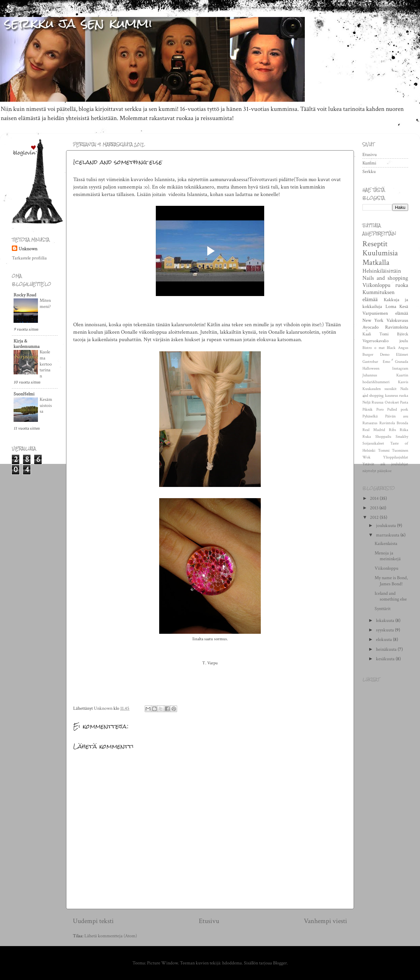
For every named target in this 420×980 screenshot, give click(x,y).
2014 (375, 498)
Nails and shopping (385, 278)
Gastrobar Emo (376, 362)
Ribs (392, 430)
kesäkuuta (386, 659)
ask (383, 464)
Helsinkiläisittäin (382, 271)
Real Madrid (374, 430)
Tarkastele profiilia (29, 258)
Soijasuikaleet (373, 443)
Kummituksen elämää (379, 296)
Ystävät (368, 464)
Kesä (404, 306)
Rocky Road (25, 295)
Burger (368, 355)
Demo (385, 355)
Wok (366, 457)
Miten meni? (45, 303)
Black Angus (397, 348)
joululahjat (400, 464)
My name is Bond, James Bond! (391, 581)
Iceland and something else (391, 596)
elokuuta (384, 639)
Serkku (369, 171)
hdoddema (232, 963)
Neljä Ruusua (373, 402)
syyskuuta (385, 630)
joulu (404, 341)
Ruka (367, 437)
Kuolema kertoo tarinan (46, 364)
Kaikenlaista (386, 543)
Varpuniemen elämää (385, 313)
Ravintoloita (397, 327)
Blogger (280, 963)
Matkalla (376, 262)
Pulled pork (398, 409)
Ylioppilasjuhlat (396, 457)
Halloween (371, 368)
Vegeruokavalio (375, 341)
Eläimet (402, 355)
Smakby (402, 437)
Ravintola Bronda (394, 423)
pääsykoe (384, 471)
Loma (391, 306)
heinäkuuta (387, 649)
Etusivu (209, 921)
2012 (375, 517)
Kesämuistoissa (46, 406)
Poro (380, 409)
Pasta (404, 402)
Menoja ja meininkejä (388, 556)
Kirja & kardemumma (27, 344)
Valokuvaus (397, 320)
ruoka (402, 285)
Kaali (367, 334)
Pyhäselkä (370, 416)
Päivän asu (397, 416)
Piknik (367, 409)
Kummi (369, 163)
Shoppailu (383, 437)
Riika (404, 430)
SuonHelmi (24, 394)
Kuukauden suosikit (380, 389)
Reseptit (375, 244)
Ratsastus (370, 423)
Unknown (28, 249)
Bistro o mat (374, 348)
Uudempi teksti (93, 921)
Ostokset (392, 402)
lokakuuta (386, 620)
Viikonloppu (376, 285)
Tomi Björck (394, 334)
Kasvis (403, 382)
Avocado (371, 327)
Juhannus (370, 375)
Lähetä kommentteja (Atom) (111, 936)
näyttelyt (369, 471)
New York (373, 320)
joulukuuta (386, 525)
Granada (402, 362)
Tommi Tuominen (393, 450)
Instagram (400, 368)
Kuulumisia (380, 253)
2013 (375, 508)
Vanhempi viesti (325, 921)
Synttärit (383, 609)
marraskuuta (388, 535)
